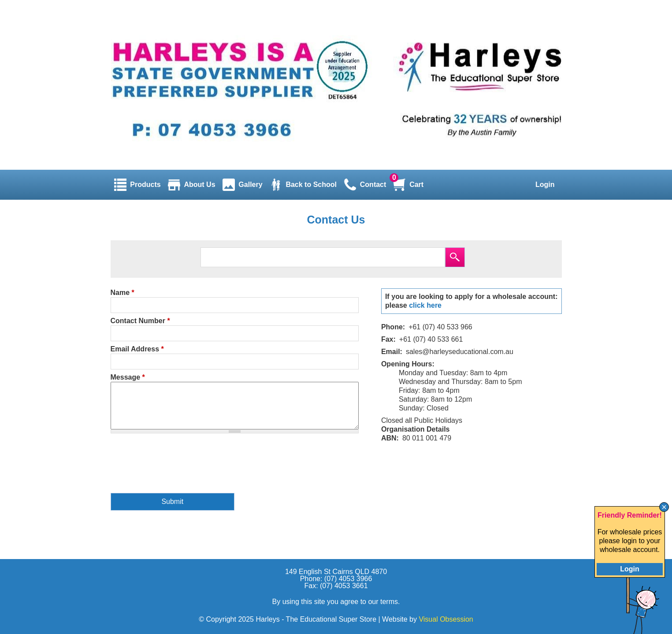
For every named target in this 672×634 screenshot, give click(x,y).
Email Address (137, 349)
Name (123, 293)
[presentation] (177, 469)
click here (425, 305)
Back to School (311, 185)
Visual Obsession (446, 619)
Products (145, 185)
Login (545, 185)
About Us (199, 185)
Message (128, 377)
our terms (383, 602)
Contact (373, 185)
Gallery (250, 185)
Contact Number (140, 321)
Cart (416, 185)
